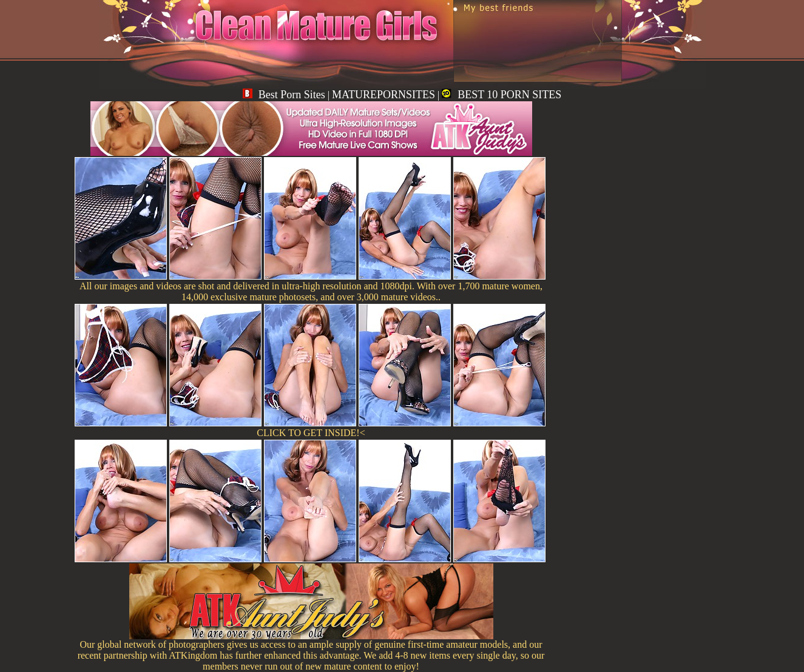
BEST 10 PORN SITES (502, 95)
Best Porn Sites (284, 95)
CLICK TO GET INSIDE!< (311, 433)
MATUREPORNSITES (383, 95)
